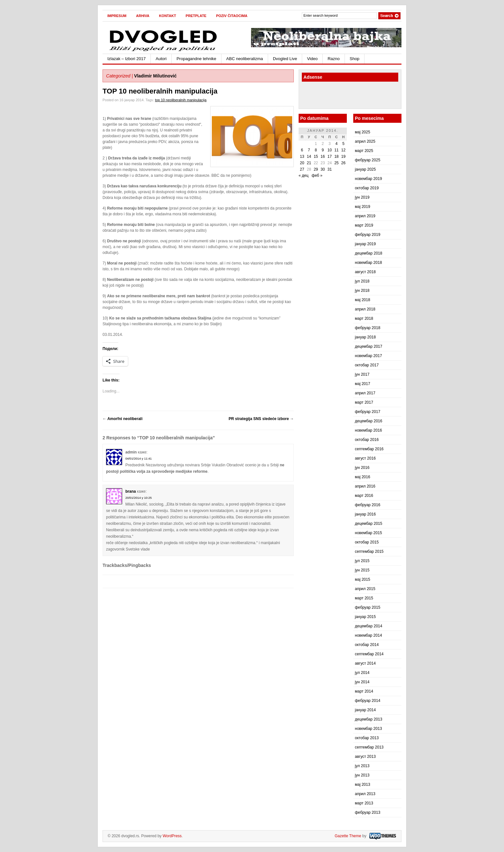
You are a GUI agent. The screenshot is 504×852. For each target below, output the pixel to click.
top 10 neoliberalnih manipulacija (181, 100)
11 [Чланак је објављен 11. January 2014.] (336, 150)
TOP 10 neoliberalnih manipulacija (160, 91)
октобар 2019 (367, 188)
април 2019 (365, 216)
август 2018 (365, 272)
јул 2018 (362, 281)
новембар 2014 (368, 635)
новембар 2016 (368, 430)
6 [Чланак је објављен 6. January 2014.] (302, 150)
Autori (161, 59)
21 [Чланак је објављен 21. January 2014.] (309, 163)
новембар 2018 (368, 263)
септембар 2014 (369, 654)
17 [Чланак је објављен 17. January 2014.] (330, 157)
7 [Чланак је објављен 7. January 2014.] (309, 150)
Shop (355, 59)
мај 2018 (363, 300)
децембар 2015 (369, 524)
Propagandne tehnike (196, 59)
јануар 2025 (365, 169)
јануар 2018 (365, 337)
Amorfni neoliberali (122, 419)
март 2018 (364, 318)
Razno (334, 59)
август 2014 (365, 663)
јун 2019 (362, 197)
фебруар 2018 (368, 328)
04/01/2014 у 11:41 (139, 458)
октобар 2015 (367, 542)
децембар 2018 (369, 253)
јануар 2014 (365, 710)
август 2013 (365, 757)
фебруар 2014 (368, 701)
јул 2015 (362, 561)
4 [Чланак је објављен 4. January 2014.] (336, 144)
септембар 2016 (369, 449)
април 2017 (365, 393)
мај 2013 (363, 785)
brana (131, 491)
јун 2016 (362, 468)
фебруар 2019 (368, 235)
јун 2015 (362, 570)
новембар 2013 (368, 729)
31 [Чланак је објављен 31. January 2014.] (330, 169)
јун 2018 (362, 291)
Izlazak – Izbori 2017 (126, 59)
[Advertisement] (339, 96)
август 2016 (365, 458)
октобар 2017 (367, 365)
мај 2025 (363, 132)
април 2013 (365, 794)
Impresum (117, 16)
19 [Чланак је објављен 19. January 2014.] (343, 157)
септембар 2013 (369, 747)
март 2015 (364, 598)
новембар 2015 (368, 533)
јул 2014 (362, 673)
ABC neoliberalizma (245, 59)
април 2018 (365, 309)
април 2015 (365, 589)
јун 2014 (362, 682)
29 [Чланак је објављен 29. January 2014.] (316, 169)
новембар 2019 (368, 179)
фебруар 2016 (368, 505)
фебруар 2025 (368, 160)
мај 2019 (363, 207)
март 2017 (364, 402)
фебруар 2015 (368, 607)
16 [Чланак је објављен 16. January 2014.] (323, 157)
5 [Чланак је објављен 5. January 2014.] (343, 144)
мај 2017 (363, 384)
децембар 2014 (369, 626)
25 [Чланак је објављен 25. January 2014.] (336, 163)
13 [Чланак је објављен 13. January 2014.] (302, 157)
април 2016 (365, 486)
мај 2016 (363, 477)
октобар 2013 (367, 738)
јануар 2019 (365, 244)
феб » (317, 175)
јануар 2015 (365, 617)
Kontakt (168, 16)
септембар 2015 (369, 552)
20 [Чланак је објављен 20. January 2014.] (302, 163)
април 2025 (365, 141)
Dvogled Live (285, 59)
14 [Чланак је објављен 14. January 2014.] (309, 157)
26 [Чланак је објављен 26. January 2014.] (343, 163)
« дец (304, 175)
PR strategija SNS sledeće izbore (261, 419)
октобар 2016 (367, 440)
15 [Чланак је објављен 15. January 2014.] (316, 157)
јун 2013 (362, 775)
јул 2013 (362, 766)
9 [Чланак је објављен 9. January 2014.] (323, 150)
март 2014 (364, 691)
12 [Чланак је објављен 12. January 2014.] (343, 150)
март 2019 (364, 225)
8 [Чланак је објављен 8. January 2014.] (316, 150)
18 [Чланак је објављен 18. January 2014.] (336, 157)
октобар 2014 (367, 645)
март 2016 (364, 496)
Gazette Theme (348, 836)
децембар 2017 (369, 346)
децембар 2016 (369, 421)
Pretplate (196, 16)
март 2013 (364, 803)
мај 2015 (363, 579)
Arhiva (143, 16)
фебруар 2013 (368, 812)
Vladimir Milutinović (155, 76)
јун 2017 (362, 374)
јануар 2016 (365, 514)
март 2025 (364, 151)
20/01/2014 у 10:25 (139, 498)
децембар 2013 (369, 719)
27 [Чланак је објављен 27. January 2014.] (302, 169)
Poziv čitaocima (232, 16)
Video (312, 59)
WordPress (172, 836)
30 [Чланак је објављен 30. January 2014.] (323, 169)
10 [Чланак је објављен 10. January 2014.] (330, 150)
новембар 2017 (368, 356)
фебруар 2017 (368, 412)
